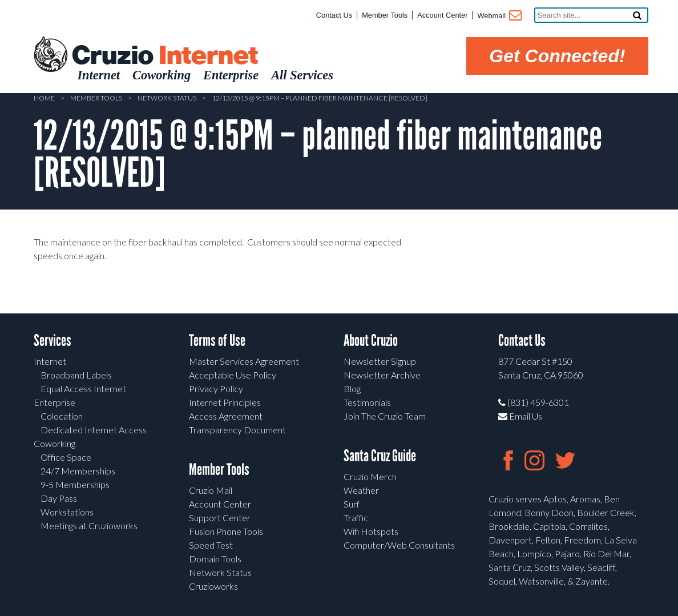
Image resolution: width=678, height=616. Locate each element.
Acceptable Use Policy (233, 375)
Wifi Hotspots (371, 531)
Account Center (442, 15)
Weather (361, 490)
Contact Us (334, 15)
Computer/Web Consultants (399, 545)
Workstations (67, 512)
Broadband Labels (76, 375)
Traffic (356, 518)
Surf (352, 504)
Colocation (62, 416)
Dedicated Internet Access (94, 430)
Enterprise (55, 402)
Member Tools (385, 15)
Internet (50, 361)
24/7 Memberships (78, 471)
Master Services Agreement (244, 361)
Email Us (520, 416)
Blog (352, 388)
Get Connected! (557, 56)
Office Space (66, 457)
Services (53, 341)
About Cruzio (371, 341)
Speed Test (211, 545)
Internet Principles (225, 402)
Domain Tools (215, 559)
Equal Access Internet (83, 388)
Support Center (220, 518)
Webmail (499, 17)
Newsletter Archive (382, 375)
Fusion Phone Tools (226, 531)
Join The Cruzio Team (385, 416)
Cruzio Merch (370, 476)
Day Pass (59, 498)
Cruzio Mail (211, 490)
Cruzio (164, 56)
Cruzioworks (213, 586)
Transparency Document (237, 430)
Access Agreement (226, 416)
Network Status (167, 98)
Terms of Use (217, 341)
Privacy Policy (216, 388)
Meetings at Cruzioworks (89, 526)
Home (44, 98)
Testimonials (367, 402)
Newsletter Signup (380, 361)
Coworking (55, 443)
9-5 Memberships (75, 484)
